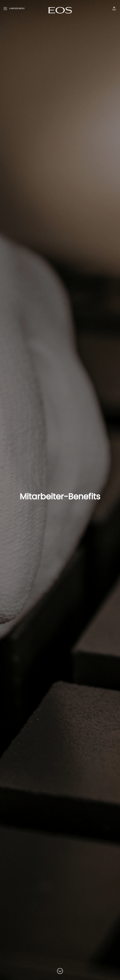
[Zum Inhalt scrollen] (60, 971)
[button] (114, 9)
